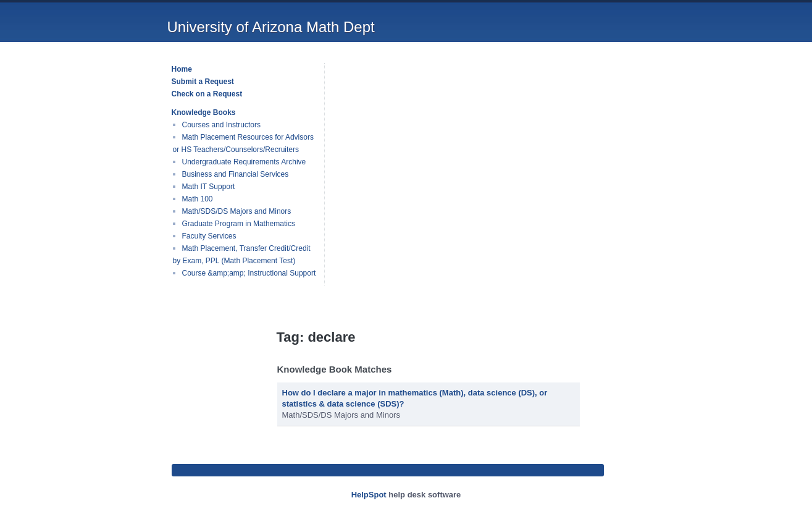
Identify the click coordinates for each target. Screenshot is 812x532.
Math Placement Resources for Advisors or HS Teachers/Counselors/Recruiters (243, 143)
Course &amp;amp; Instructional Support (249, 273)
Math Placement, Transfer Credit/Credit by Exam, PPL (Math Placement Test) (242, 255)
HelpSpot (369, 495)
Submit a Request (203, 82)
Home (182, 69)
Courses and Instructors (221, 125)
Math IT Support (209, 187)
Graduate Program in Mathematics (239, 224)
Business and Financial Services (236, 174)
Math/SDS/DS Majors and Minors (237, 211)
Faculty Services (209, 236)
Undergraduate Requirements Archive (244, 162)
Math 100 (198, 199)
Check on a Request (207, 94)
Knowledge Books (204, 112)
